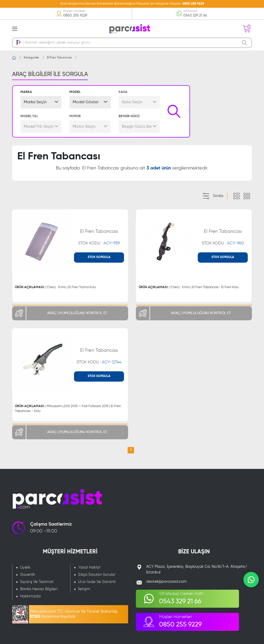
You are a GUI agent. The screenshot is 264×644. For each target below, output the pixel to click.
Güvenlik (28, 575)
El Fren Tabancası (59, 58)
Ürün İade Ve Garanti (97, 582)
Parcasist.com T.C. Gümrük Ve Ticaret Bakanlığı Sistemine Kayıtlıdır (74, 614)
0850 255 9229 (193, 4)
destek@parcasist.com (166, 582)
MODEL (75, 92)
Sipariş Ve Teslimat (37, 582)
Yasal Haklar (89, 567)
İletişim (84, 589)
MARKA (26, 92)
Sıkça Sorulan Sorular (97, 575)
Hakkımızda (30, 596)
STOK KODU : (99, 243)
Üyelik (25, 567)
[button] (41, 102)
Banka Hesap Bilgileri (39, 589)
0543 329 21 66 (195, 15)
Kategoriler (31, 58)
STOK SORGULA (99, 257)
